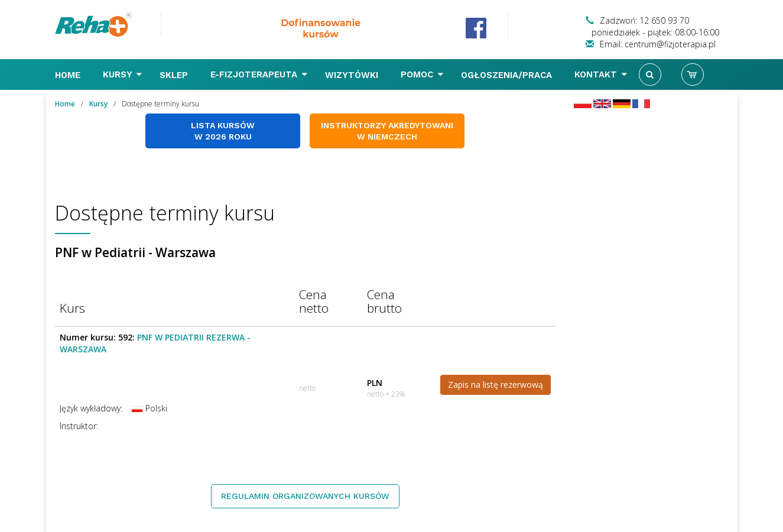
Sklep (175, 75)
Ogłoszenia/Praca (508, 75)
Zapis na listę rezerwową (496, 385)
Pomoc (422, 74)
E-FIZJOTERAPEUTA (259, 74)
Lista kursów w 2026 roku (223, 131)
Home (69, 75)
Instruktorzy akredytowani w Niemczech (387, 131)
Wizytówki (353, 75)
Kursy (122, 74)
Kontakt (601, 74)
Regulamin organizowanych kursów (305, 496)
